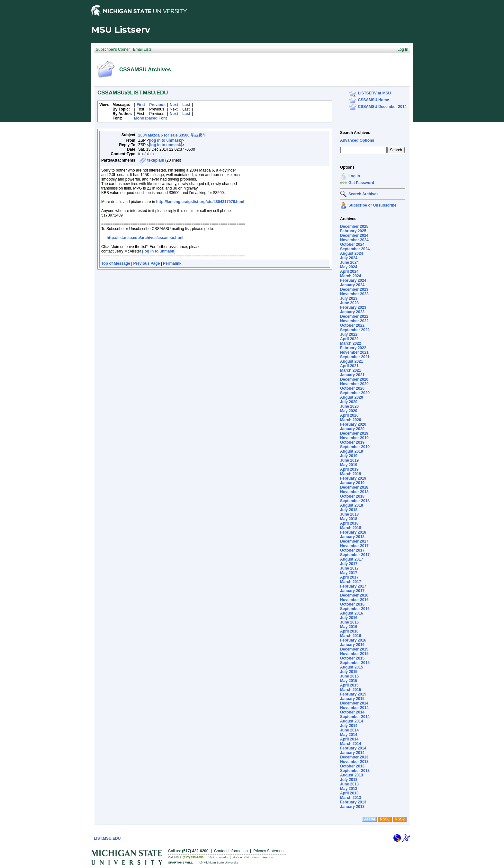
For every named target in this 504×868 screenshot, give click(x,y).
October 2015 (352, 658)
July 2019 (349, 456)
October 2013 (352, 766)
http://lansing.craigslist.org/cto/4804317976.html (200, 202)
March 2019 (351, 474)
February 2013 (353, 802)
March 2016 (351, 636)
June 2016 (349, 622)
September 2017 (355, 555)
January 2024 (352, 285)
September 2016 (355, 609)
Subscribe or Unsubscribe (372, 205)
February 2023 (353, 307)
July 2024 (349, 258)
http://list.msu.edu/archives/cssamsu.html (145, 238)
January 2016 (352, 645)
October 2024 (352, 244)
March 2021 (351, 370)
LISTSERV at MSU (374, 93)
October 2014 (352, 712)
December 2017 (354, 541)
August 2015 (351, 667)
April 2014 (349, 739)
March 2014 (351, 744)
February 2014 (353, 748)
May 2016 (349, 627)
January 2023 (352, 312)
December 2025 (354, 226)
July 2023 (349, 298)
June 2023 (349, 303)
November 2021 (354, 352)
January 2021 (352, 375)
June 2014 (349, 730)
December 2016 (354, 595)
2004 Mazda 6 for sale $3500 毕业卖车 (172, 135)
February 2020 (353, 424)
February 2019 (353, 478)
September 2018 (355, 501)
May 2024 (349, 267)
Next (174, 105)
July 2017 (349, 564)
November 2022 (354, 321)
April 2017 (349, 577)
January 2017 (352, 591)
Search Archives (355, 133)
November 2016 (354, 600)
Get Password (361, 183)
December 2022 (354, 316)
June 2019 (349, 460)
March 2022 (351, 343)
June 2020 (349, 406)
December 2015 (354, 649)
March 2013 (351, 798)
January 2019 (352, 483)
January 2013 (352, 807)
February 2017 (353, 586)
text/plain (156, 160)
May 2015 (349, 681)
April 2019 (349, 469)
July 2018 (349, 510)
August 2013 (351, 775)
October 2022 (352, 325)
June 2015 (349, 676)
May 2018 (349, 519)
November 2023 (354, 294)
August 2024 (351, 253)
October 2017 (352, 550)
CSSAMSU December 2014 (382, 107)
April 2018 (349, 523)
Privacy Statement (269, 851)
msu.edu (222, 857)
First (141, 105)
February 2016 (353, 640)
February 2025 (353, 231)
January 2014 (352, 753)
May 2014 (349, 735)
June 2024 (349, 262)
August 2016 (351, 613)
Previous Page (147, 263)
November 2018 (354, 492)
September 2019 (355, 447)
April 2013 (349, 793)
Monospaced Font (151, 118)
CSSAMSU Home (374, 100)
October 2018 (352, 496)
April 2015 (349, 685)
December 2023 (354, 289)
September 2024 (355, 249)
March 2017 (351, 582)
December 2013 (354, 757)
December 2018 (354, 487)
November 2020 (354, 384)
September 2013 (355, 771)
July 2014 (349, 726)
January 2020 (352, 429)
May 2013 (349, 789)
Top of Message (116, 263)
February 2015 (353, 694)
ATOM (369, 819)
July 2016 (349, 618)
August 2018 (351, 505)
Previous (157, 105)
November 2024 (354, 240)
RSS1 (385, 819)
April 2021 (349, 366)
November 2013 (354, 762)
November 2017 (354, 546)
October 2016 (352, 604)
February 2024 (353, 280)
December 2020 (354, 379)
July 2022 (349, 334)
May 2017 (349, 573)
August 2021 (351, 361)
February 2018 (353, 532)
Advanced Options (357, 140)
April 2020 (349, 415)
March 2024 (351, 276)
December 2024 (354, 235)
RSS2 (400, 819)
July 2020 (349, 402)
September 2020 (355, 393)
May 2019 (349, 465)
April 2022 (349, 339)
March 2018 (351, 528)
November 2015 (354, 654)
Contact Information (231, 851)
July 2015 (349, 672)
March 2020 (351, 420)
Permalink (172, 263)
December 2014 (354, 703)
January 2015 (352, 699)
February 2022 (353, 348)
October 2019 (352, 442)
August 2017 (351, 559)
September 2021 (355, 357)
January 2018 (352, 537)
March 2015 (351, 690)
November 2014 (354, 708)
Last (186, 105)
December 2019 (354, 433)
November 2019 (354, 438)
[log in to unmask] (166, 140)
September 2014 (355, 717)
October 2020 (352, 388)
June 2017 (349, 568)
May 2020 (349, 411)
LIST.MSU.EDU (107, 838)
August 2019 (351, 451)
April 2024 (349, 271)
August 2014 (351, 721)
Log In (354, 176)
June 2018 (349, 514)
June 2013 (349, 784)
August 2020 (351, 397)
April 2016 (349, 631)
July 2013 (349, 780)
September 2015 (355, 663)
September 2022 (355, 330)
